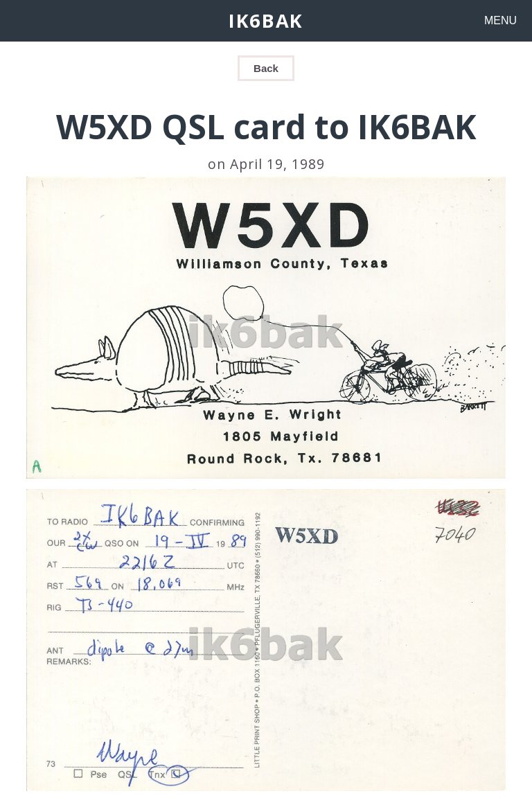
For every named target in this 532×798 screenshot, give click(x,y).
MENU (500, 20)
